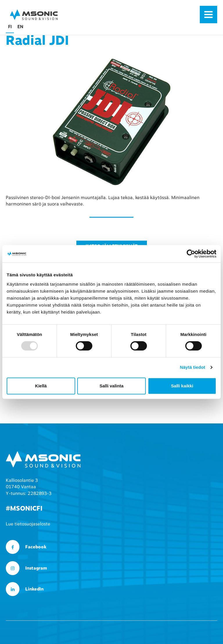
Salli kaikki (182, 386)
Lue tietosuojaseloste (28, 524)
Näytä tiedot (193, 367)
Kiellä (41, 386)
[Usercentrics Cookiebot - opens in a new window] (191, 254)
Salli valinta (112, 386)
